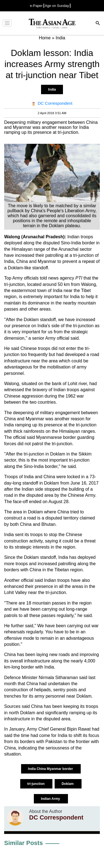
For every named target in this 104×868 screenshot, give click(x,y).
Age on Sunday (57, 6)
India (52, 89)
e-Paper (36, 6)
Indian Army (51, 799)
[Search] (98, 24)
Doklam (68, 784)
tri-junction (36, 784)
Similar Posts (23, 843)
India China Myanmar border (51, 769)
